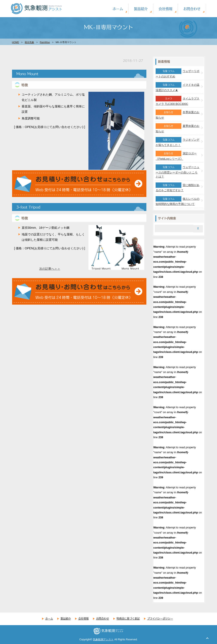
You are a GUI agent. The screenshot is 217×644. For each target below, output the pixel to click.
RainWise (45, 42)
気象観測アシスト (103, 639)
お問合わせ (192, 9)
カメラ (169, 98)
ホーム (118, 9)
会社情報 (165, 9)
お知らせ (168, 112)
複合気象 (29, 42)
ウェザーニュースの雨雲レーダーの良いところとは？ (178, 172)
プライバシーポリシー (160, 618)
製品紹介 (141, 9)
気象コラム (169, 71)
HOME (16, 42)
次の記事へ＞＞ (50, 269)
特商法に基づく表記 (128, 618)
